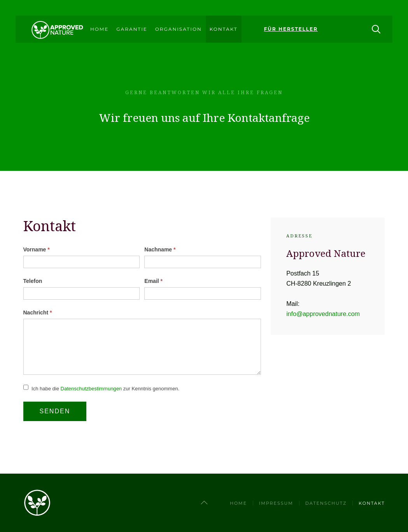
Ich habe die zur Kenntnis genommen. (102, 389)
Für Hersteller (291, 29)
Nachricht (38, 313)
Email (153, 281)
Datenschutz (326, 503)
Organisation (179, 29)
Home (99, 29)
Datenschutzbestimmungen (91, 389)
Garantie (132, 29)
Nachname (160, 249)
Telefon (33, 281)
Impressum (276, 503)
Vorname (37, 249)
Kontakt (224, 29)
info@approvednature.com (323, 314)
